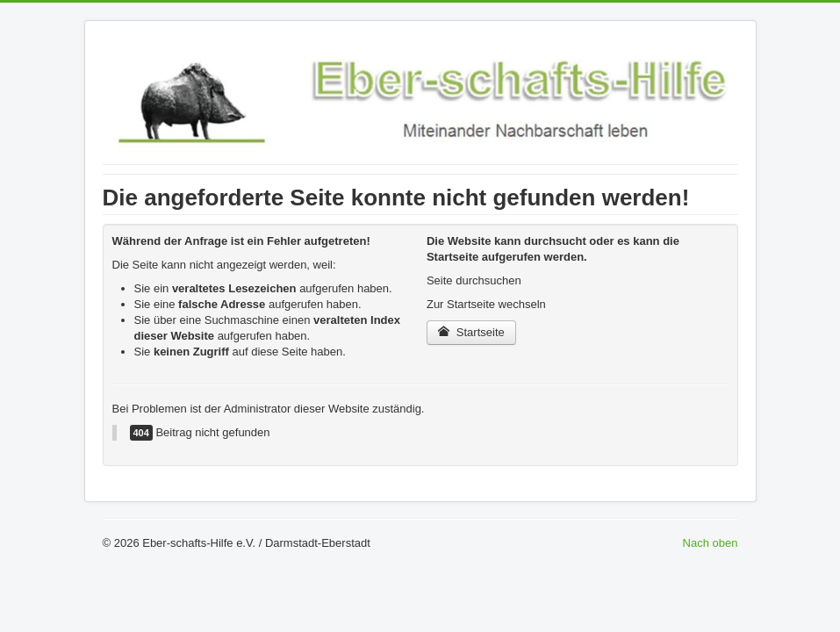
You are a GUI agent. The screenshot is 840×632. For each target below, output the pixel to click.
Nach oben (711, 543)
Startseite (471, 332)
